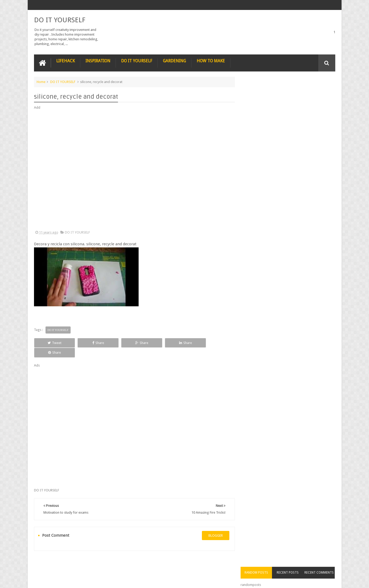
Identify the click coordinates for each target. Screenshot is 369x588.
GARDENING (174, 61)
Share (93, 343)
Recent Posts (290, 91)
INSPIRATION (98, 61)
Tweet (53, 343)
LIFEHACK (66, 61)
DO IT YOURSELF (60, 20)
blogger (214, 526)
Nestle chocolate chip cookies (295, 153)
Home (41, 82)
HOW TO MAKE (211, 61)
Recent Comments (320, 91)
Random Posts (260, 91)
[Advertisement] (133, 170)
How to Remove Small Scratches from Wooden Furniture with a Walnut (297, 242)
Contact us (322, 564)
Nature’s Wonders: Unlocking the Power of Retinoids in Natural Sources (298, 183)
